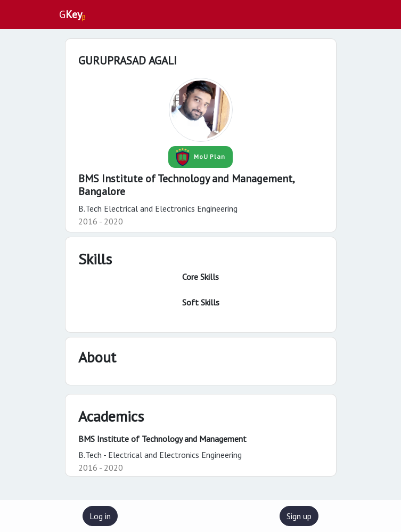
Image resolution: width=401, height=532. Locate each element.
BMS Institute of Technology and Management (162, 439)
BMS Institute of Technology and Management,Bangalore (187, 185)
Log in (100, 516)
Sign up (299, 516)
